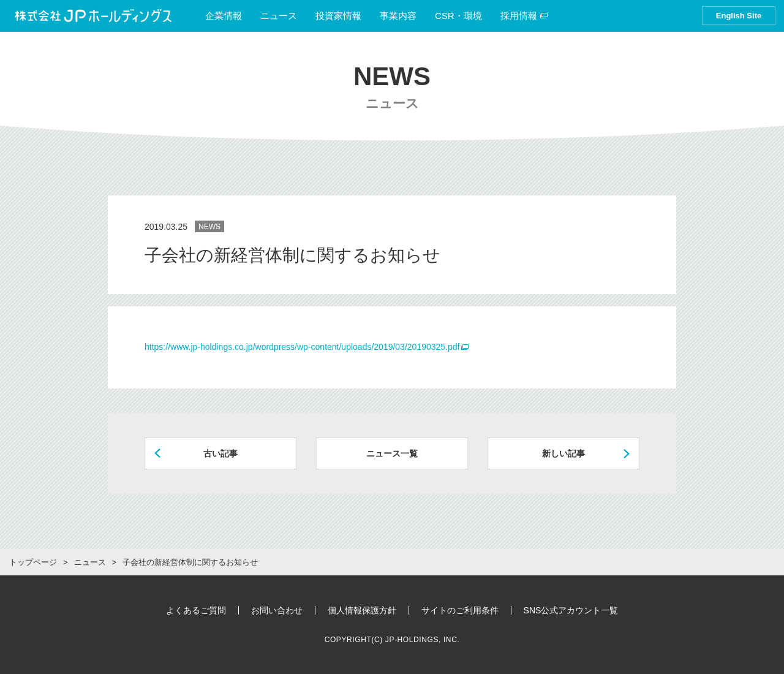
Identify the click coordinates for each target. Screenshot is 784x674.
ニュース (279, 16)
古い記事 (221, 453)
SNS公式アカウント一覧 (571, 610)
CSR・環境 (458, 16)
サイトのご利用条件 (460, 610)
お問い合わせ (277, 610)
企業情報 (224, 16)
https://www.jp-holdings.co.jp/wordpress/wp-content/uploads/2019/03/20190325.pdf (302, 347)
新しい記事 (563, 453)
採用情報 (524, 16)
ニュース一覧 (392, 453)
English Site (739, 16)
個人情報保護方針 (362, 610)
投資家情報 (338, 16)
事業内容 (398, 16)
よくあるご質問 (196, 610)
